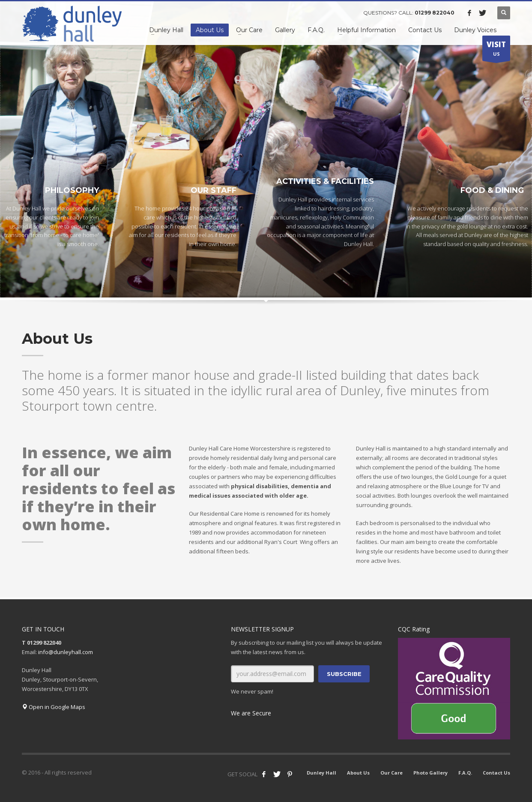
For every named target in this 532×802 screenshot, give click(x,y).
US (496, 50)
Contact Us (496, 773)
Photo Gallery (430, 773)
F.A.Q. (465, 773)
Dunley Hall (321, 773)
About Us (358, 773)
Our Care (392, 773)
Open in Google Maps (54, 707)
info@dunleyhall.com (66, 652)
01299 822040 (435, 13)
